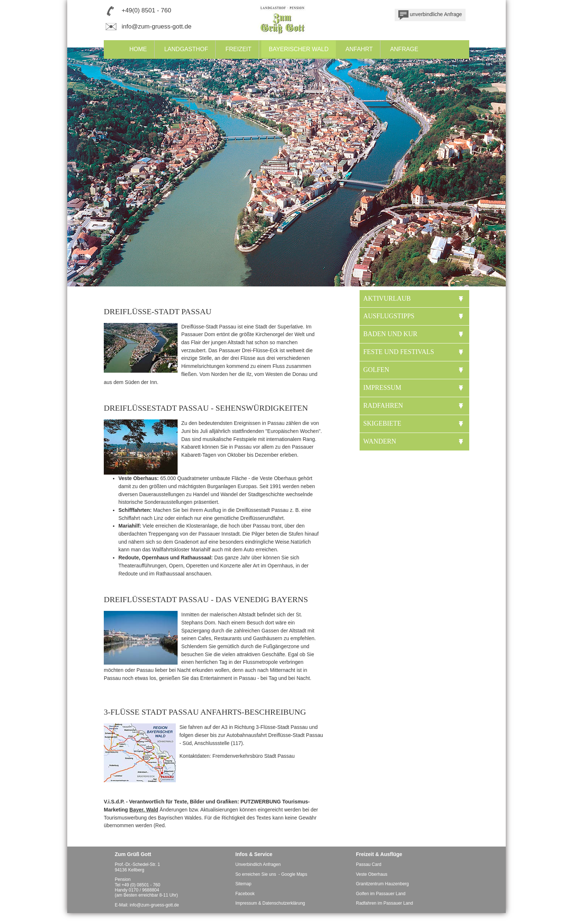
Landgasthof (186, 49)
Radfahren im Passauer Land (384, 903)
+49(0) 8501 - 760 (147, 10)
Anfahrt (359, 49)
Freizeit (238, 49)
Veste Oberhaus (372, 874)
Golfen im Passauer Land (381, 894)
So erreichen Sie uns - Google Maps (271, 874)
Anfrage (404, 49)
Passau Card (369, 864)
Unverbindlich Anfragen (258, 864)
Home (138, 49)
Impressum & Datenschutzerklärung (270, 903)
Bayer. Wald (144, 810)
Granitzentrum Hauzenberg (382, 884)
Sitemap (243, 884)
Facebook (245, 894)
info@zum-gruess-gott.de (157, 26)
